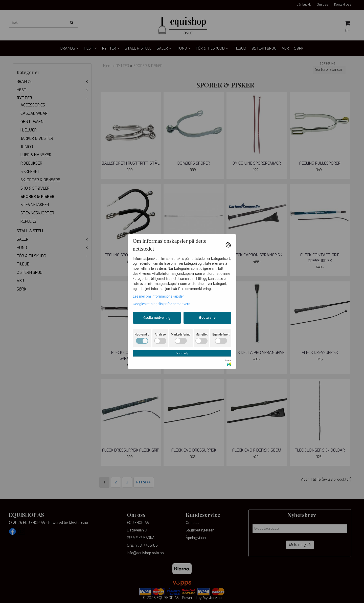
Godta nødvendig (157, 318)
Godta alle (207, 318)
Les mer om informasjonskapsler (158, 296)
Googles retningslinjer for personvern (162, 304)
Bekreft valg (182, 353)
